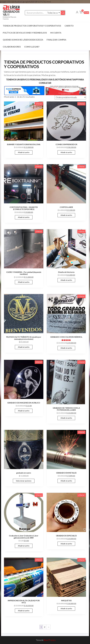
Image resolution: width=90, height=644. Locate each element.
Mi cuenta (56, 33)
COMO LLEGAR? (32, 47)
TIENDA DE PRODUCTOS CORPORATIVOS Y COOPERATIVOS (32, 26)
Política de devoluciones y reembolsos (25, 33)
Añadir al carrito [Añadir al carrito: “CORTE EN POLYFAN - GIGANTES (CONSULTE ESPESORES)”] (24, 217)
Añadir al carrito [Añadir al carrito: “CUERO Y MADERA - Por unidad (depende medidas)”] (24, 282)
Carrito (69, 26)
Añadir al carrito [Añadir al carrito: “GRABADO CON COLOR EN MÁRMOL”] (66, 348)
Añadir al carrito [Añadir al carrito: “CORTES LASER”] (66, 215)
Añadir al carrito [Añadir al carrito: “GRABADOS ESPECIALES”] (66, 544)
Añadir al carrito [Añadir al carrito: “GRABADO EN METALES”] (66, 481)
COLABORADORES (12, 47)
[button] (84, 13)
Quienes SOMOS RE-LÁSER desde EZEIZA (23, 40)
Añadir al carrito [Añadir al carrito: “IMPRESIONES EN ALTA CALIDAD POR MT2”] (24, 611)
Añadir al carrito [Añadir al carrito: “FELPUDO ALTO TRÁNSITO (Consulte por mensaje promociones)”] (24, 347)
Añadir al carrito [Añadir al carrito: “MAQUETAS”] (66, 608)
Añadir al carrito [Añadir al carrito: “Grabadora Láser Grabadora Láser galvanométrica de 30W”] (24, 546)
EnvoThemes (50, 640)
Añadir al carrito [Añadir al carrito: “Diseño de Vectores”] (66, 280)
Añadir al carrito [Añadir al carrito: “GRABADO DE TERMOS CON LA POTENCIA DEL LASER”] (66, 418)
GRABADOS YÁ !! (11, 13)
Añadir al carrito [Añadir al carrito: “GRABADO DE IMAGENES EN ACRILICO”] (24, 411)
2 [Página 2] (45, 627)
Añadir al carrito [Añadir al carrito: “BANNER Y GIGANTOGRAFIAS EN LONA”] (24, 152)
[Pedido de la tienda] (70, 97)
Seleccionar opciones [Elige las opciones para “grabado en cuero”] (24, 481)
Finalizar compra (56, 40)
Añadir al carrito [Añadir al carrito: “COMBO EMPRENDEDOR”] (66, 152)
